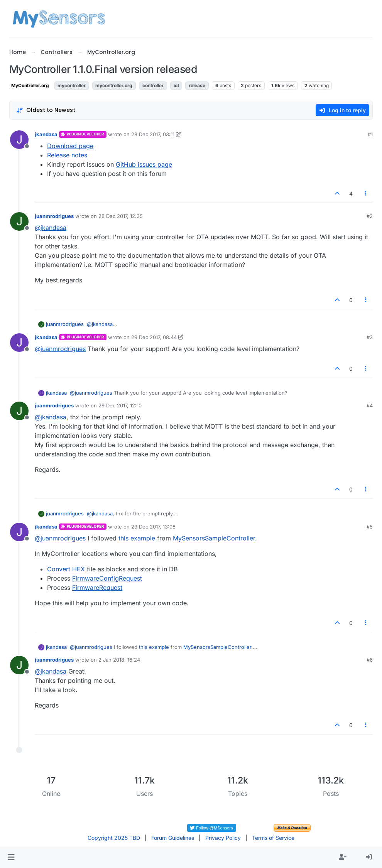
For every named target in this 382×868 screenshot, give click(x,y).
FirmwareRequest (97, 588)
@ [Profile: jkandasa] (51, 228)
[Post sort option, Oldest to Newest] (46, 110)
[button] (11, 857)
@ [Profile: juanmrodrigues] (60, 349)
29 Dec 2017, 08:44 (154, 337)
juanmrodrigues (54, 216)
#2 (370, 216)
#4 (370, 405)
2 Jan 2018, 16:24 (119, 660)
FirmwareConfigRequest (107, 578)
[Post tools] (366, 193)
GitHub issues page (144, 164)
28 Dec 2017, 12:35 (121, 216)
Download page (70, 146)
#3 (370, 337)
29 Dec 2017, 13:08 (153, 527)
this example (137, 538)
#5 (370, 527)
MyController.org (30, 85)
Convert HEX (66, 569)
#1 (370, 134)
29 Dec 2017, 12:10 (120, 405)
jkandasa (46, 134)
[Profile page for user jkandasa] (19, 140)
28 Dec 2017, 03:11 (153, 134)
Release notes (67, 155)
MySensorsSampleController (214, 538)
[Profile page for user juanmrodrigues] (19, 221)
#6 (370, 660)
